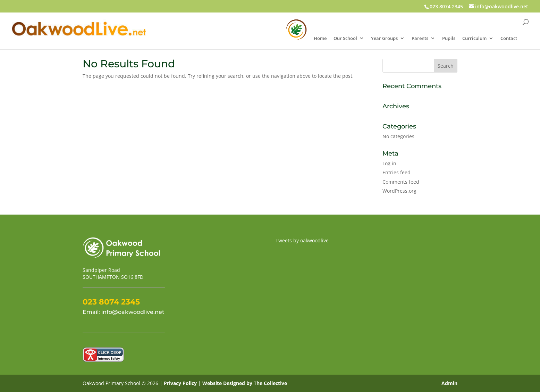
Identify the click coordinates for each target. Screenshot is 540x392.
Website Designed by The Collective (245, 383)
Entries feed (396, 172)
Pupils (449, 39)
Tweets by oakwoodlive (302, 240)
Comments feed (401, 182)
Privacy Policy (181, 383)
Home (320, 39)
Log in (389, 163)
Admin (449, 383)
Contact (509, 39)
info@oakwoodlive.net (133, 312)
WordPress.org (399, 191)
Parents (420, 39)
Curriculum (474, 39)
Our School (345, 39)
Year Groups (384, 39)
